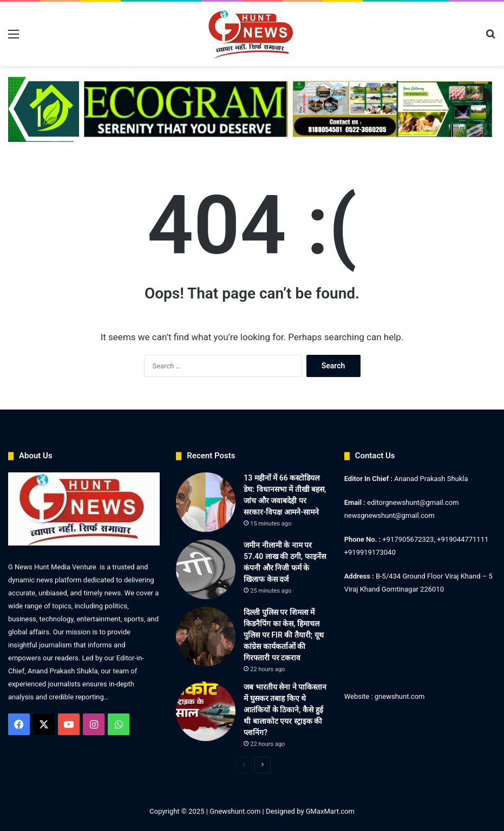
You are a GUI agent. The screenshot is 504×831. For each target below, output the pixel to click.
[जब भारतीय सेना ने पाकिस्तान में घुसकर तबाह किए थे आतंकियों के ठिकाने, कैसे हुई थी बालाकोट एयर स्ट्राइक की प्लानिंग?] (206, 711)
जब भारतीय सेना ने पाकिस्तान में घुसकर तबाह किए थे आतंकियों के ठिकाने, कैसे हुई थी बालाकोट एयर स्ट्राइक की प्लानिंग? (285, 710)
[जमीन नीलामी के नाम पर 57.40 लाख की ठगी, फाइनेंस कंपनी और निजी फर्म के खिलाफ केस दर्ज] (206, 569)
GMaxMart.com (330, 811)
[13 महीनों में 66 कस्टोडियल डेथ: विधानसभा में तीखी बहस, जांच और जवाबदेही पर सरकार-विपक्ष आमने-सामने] (206, 502)
